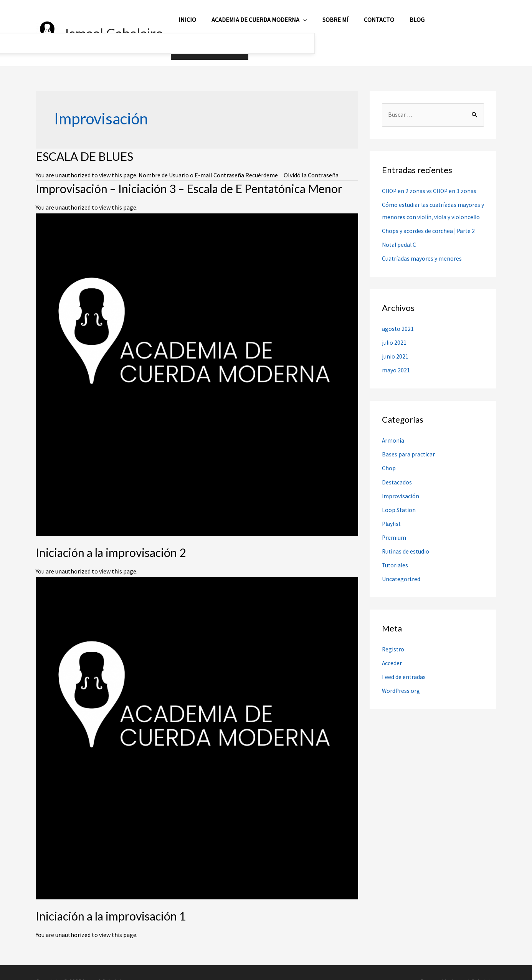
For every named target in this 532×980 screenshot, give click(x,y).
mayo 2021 (396, 364)
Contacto (373, 24)
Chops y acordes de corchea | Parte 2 (429, 225)
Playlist (392, 517)
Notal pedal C (400, 239)
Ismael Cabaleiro (114, 24)
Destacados (397, 476)
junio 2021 (395, 350)
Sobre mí (333, 24)
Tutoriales (396, 559)
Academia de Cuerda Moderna (256, 24)
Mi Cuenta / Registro (459, 24)
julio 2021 (394, 337)
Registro (393, 643)
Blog (408, 24)
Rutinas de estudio (406, 545)
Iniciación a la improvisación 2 (111, 534)
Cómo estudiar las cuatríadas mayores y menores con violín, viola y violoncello (432, 199)
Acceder (392, 657)
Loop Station (399, 504)
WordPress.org (401, 684)
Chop (389, 462)
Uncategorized (401, 573)
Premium (394, 531)
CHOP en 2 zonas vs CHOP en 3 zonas (430, 173)
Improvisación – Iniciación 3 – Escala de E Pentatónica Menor (189, 170)
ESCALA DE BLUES (84, 138)
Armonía (393, 435)
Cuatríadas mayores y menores (422, 253)
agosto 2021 (398, 323)
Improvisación (401, 490)
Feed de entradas (404, 671)
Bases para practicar (409, 448)
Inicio (191, 24)
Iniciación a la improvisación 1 (111, 897)
